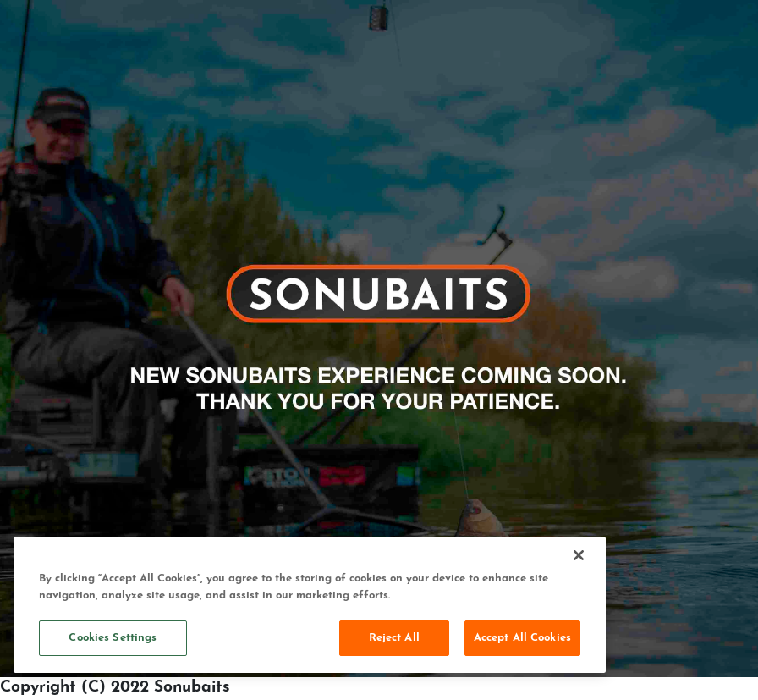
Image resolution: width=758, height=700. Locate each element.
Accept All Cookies (522, 638)
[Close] (579, 555)
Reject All (394, 638)
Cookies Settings (113, 638)
